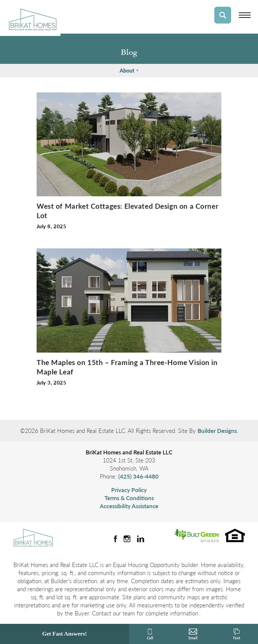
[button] (223, 15)
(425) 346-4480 (138, 476)
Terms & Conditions (129, 498)
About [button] (127, 70)
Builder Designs (217, 431)
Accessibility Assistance (129, 506)
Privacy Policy (129, 490)
